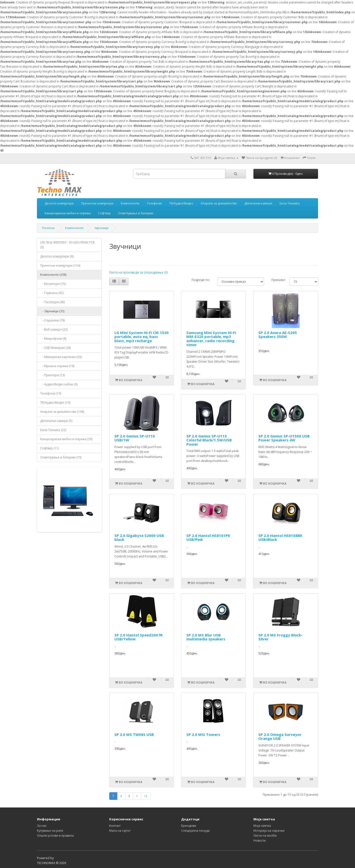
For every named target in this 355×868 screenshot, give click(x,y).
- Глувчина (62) (52, 293)
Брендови (189, 826)
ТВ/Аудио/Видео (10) (55, 403)
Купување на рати (50, 831)
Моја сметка (262, 826)
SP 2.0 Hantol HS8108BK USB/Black (280, 538)
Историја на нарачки (269, 831)
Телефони (154, 203)
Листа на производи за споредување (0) (138, 272)
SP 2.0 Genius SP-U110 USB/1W (135, 438)
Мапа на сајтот (120, 831)
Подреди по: (201, 280)
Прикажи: (278, 280)
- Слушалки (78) (53, 320)
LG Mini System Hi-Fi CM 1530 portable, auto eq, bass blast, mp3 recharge (142, 337)
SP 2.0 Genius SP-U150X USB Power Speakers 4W (284, 438)
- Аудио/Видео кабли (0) (59, 384)
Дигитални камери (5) (56, 421)
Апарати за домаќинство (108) (62, 412)
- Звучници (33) (52, 311)
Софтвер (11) (49, 448)
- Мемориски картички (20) (61, 357)
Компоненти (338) (53, 275)
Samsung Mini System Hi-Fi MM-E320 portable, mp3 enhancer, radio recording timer (211, 339)
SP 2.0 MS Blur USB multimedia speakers (206, 637)
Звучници (101, 228)
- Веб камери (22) (54, 329)
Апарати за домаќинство (219, 203)
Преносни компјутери (97, 203)
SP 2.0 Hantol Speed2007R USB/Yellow (138, 637)
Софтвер (104, 213)
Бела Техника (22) (53, 430)
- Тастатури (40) (52, 302)
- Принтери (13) (53, 375)
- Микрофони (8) (53, 339)
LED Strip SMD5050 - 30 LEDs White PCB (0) (67, 245)
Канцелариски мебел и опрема (68, 213)
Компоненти (130, 203)
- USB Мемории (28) (55, 348)
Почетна (48, 228)
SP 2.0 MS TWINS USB (134, 734)
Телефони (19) (51, 393)
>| (146, 796)
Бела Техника (290, 203)
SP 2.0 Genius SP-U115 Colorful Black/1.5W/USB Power (209, 440)
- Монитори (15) (53, 284)
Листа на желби (265, 836)
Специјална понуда (195, 831)
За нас (42, 826)
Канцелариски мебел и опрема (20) (66, 439)
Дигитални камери (258, 203)
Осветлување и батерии (136, 213)
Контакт (115, 826)
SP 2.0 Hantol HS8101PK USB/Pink (208, 538)
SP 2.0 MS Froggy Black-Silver (280, 637)
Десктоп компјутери (59, 203)
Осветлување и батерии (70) (61, 457)
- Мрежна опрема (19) (57, 366)
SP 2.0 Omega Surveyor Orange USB (280, 737)
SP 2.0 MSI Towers (203, 734)
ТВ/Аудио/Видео (181, 203)
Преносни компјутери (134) (60, 266)
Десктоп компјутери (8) (57, 256)
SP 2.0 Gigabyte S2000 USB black (139, 538)
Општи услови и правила (55, 836)
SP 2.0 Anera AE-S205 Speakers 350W (278, 335)
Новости (260, 840)
